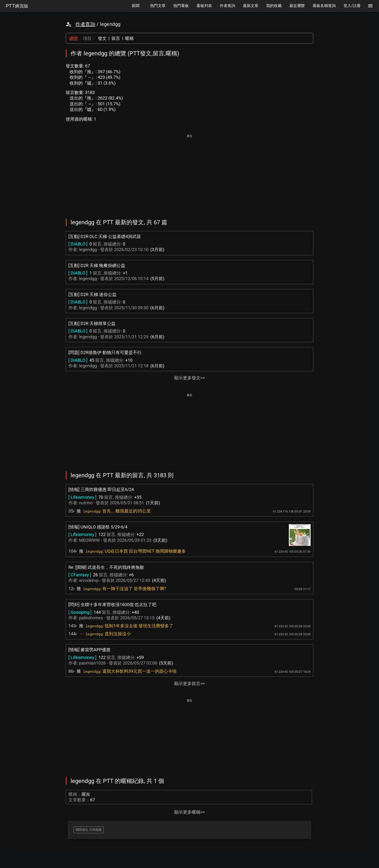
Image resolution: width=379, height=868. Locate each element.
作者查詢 (85, 24)
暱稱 (129, 38)
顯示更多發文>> (189, 378)
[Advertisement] (189, 173)
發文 (102, 38)
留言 (116, 38)
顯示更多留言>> (189, 684)
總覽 (74, 38)
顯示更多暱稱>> (189, 812)
